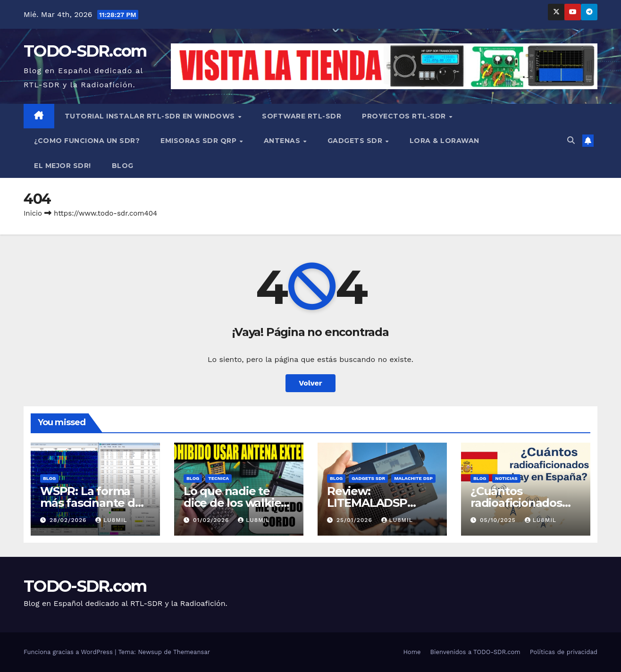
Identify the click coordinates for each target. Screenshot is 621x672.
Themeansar (192, 652)
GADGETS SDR (356, 141)
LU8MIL (111, 520)
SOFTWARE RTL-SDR (302, 116)
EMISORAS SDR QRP (200, 141)
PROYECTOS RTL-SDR (405, 116)
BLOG (123, 166)
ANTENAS (283, 141)
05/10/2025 (499, 520)
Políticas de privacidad (564, 652)
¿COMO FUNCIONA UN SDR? (87, 141)
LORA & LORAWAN (445, 141)
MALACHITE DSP (413, 478)
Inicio (33, 213)
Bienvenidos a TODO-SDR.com (475, 652)
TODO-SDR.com (85, 51)
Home (412, 652)
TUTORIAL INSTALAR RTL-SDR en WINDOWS (151, 116)
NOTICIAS (506, 478)
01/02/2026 (212, 520)
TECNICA (218, 478)
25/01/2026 (356, 520)
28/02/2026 (69, 520)
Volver (310, 383)
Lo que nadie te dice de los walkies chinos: (235, 503)
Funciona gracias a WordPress (69, 652)
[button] (571, 140)
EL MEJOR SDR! (63, 166)
